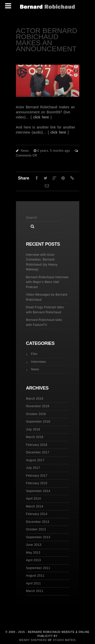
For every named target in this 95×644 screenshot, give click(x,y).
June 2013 (34, 545)
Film (34, 354)
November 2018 (38, 406)
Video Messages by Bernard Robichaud (47, 297)
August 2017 (35, 460)
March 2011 (35, 591)
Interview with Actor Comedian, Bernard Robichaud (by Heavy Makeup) (42, 262)
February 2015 (37, 483)
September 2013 (38, 537)
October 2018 (36, 414)
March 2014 (35, 506)
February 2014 (37, 514)
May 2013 (33, 553)
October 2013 (36, 529)
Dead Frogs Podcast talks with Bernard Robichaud (45, 310)
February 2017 (37, 476)
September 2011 (38, 568)
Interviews (39, 362)
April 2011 (34, 583)
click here (41, 117)
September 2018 (38, 422)
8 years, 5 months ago (54, 151)
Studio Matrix (64, 640)
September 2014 (38, 491)
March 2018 (35, 437)
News (25, 151)
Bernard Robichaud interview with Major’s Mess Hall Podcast (47, 282)
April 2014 (34, 499)
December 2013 (38, 522)
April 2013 (34, 560)
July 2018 (33, 429)
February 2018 (37, 445)
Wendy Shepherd (33, 640)
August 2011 (35, 576)
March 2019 (35, 399)
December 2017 (38, 452)
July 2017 (33, 468)
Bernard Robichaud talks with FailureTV (44, 322)
